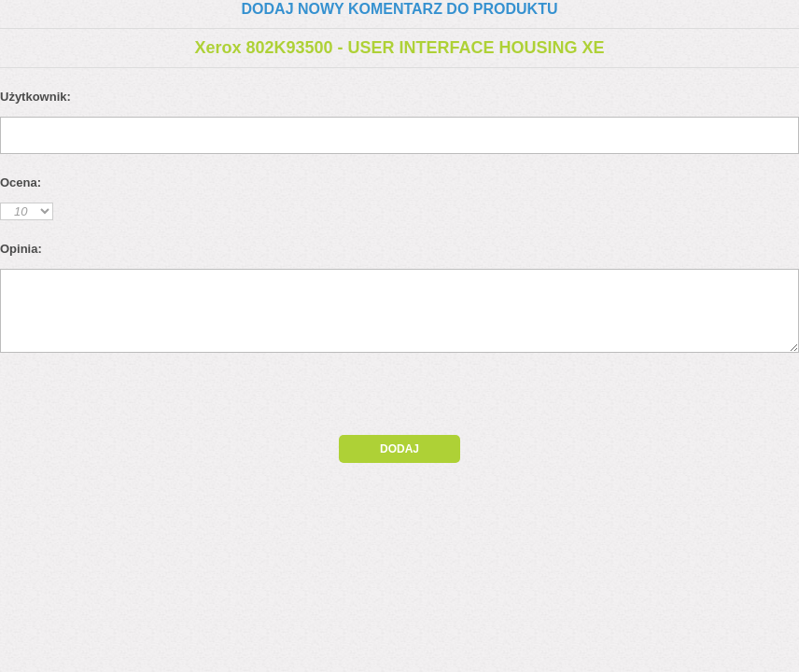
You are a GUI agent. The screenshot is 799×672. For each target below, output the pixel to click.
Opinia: (21, 249)
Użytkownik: (35, 97)
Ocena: (21, 182)
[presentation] (161, 399)
